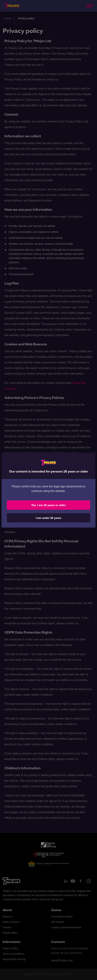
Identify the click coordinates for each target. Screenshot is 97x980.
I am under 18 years (48, 518)
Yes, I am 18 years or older (48, 505)
